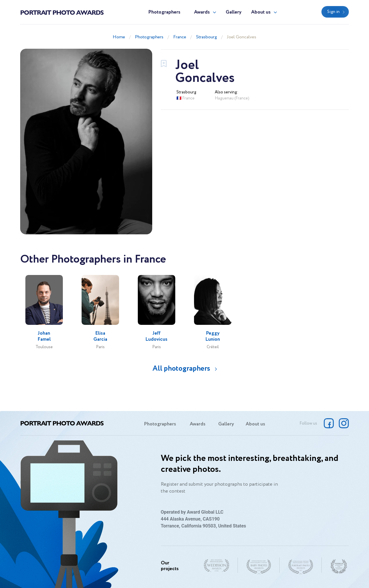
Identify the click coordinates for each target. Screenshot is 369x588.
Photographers (164, 12)
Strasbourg (207, 37)
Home (119, 37)
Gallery (234, 12)
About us (261, 12)
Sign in (333, 12)
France (180, 37)
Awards (202, 12)
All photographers (181, 369)
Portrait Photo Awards (62, 12)
